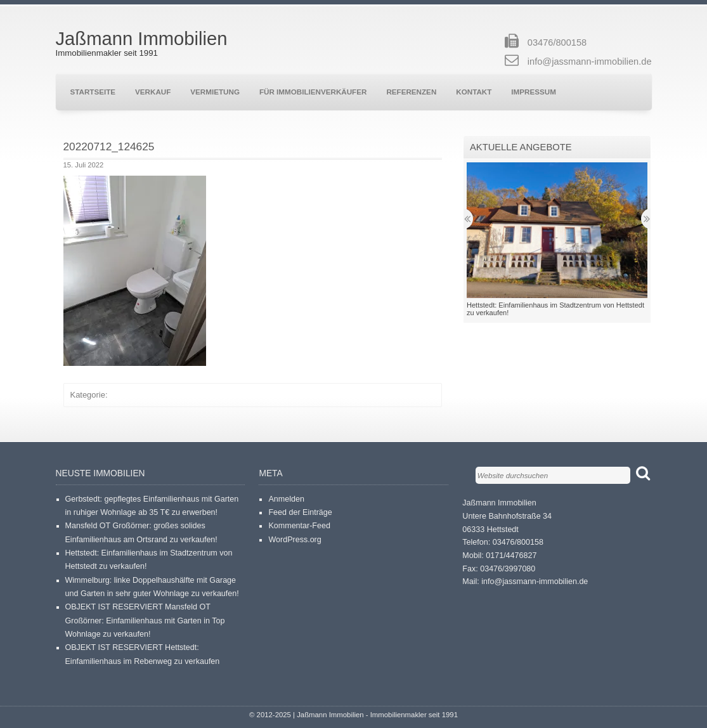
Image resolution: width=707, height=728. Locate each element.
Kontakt (474, 92)
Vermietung (215, 92)
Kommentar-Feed (299, 526)
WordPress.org (295, 540)
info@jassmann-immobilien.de (590, 62)
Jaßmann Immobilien (142, 39)
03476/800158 (557, 42)
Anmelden (286, 499)
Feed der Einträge (300, 512)
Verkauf (153, 92)
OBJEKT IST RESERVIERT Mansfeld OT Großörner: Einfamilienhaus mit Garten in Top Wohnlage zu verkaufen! (145, 621)
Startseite (93, 92)
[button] (135, 271)
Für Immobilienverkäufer (313, 92)
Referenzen (411, 92)
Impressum (534, 92)
